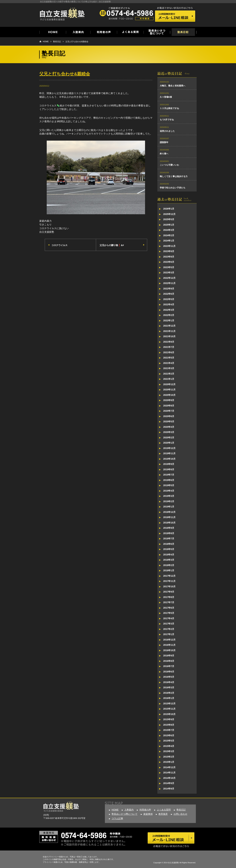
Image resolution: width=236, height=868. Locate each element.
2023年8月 (169, 257)
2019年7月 (169, 475)
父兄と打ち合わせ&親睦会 (77, 42)
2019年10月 (169, 459)
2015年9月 (169, 719)
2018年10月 (169, 523)
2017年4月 (169, 618)
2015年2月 (169, 757)
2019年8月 (169, 469)
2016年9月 (169, 656)
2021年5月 (169, 358)
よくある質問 (164, 810)
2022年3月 (169, 310)
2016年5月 (169, 677)
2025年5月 (169, 219)
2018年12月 (169, 512)
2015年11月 (169, 709)
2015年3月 (169, 751)
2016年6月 (169, 672)
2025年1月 (169, 225)
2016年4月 (169, 682)
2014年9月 (169, 783)
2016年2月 (169, 693)
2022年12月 (169, 278)
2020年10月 (169, 395)
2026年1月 (169, 209)
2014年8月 (169, 789)
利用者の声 (145, 810)
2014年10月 (169, 778)
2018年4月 (169, 555)
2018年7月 (169, 539)
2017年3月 (169, 624)
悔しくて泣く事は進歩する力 (174, 176)
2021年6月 (169, 352)
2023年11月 (169, 246)
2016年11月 (169, 645)
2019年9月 (169, 464)
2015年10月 (169, 714)
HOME (46, 42)
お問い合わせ (180, 814)
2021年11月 (169, 331)
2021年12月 (169, 326)
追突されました (167, 131)
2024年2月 (169, 235)
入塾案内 (129, 810)
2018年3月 (169, 560)
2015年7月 (169, 730)
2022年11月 (169, 283)
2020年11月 (169, 390)
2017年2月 (169, 629)
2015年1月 (169, 762)
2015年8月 (169, 725)
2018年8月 (169, 533)
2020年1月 (169, 443)
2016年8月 (169, 661)
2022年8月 (169, 289)
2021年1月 (169, 379)
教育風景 (163, 814)
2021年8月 (169, 342)
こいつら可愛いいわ (169, 165)
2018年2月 (169, 565)
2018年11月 (169, 517)
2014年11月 (169, 773)
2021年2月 (169, 374)
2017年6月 (169, 608)
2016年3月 (169, 687)
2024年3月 (169, 230)
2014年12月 (169, 767)
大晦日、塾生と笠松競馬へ (173, 86)
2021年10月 (169, 336)
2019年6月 (169, 480)
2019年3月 (169, 496)
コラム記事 (117, 818)
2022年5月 (169, 299)
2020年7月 (169, 411)
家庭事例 (148, 814)
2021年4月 (169, 363)
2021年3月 (169, 368)
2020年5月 (169, 421)
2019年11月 (169, 453)
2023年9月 (169, 251)
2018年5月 (169, 549)
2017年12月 (169, 576)
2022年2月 (169, 315)
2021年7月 (169, 347)
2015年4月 (169, 746)
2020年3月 (169, 432)
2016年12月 (169, 640)
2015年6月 (169, 735)
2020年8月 (169, 406)
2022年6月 (169, 294)
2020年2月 (169, 438)
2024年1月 (169, 241)
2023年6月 (169, 262)
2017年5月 (169, 613)
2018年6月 (169, 544)
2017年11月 (169, 581)
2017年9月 (169, 592)
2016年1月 (169, 698)
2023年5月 (169, 267)
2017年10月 (169, 586)
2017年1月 (169, 634)
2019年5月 (169, 485)
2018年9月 (169, 528)
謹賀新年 (164, 142)
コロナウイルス (59, 245)
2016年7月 (169, 666)
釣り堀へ (164, 154)
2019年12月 (169, 448)
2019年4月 (169, 491)
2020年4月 (169, 427)
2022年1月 (169, 320)
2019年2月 (169, 501)
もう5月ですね (167, 120)
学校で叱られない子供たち (173, 188)
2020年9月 (169, 400)
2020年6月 (169, 416)
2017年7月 (169, 602)
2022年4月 (169, 304)
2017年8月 (169, 597)
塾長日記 (57, 42)
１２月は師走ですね (169, 108)
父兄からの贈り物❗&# (112, 245)
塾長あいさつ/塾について (125, 814)
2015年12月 (169, 704)
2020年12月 (169, 384)
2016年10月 (169, 650)
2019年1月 (169, 507)
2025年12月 (169, 214)
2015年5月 (169, 741)
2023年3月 (169, 273)
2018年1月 (169, 570)
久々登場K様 (166, 97)
